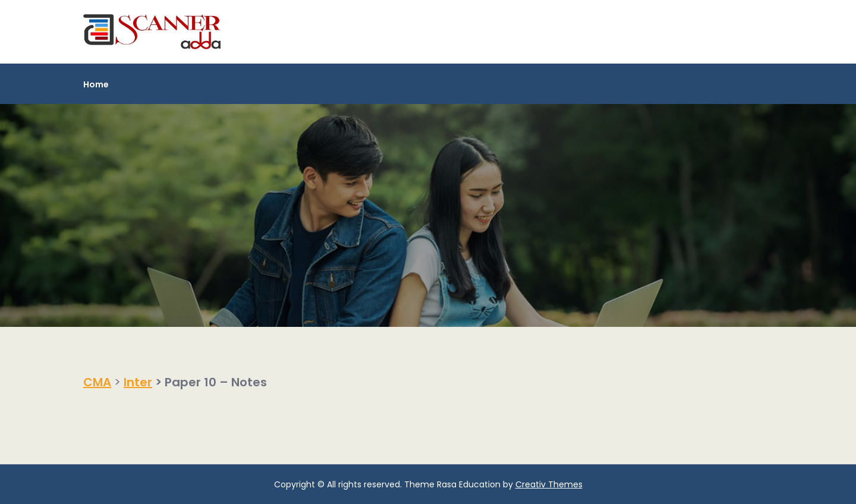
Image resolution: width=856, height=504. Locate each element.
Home (96, 84)
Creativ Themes (549, 484)
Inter (138, 382)
